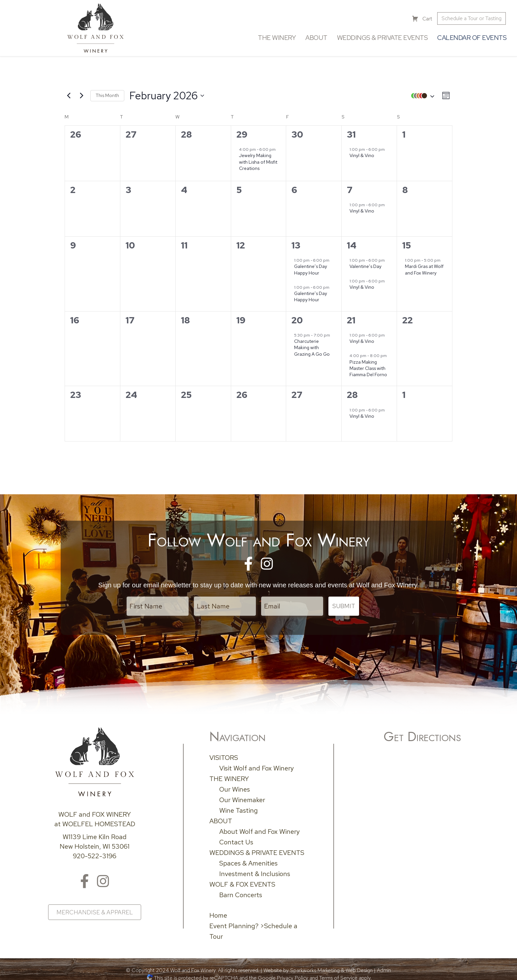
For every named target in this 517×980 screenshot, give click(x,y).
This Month (107, 92)
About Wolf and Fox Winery (259, 824)
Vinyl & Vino (362, 152)
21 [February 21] (351, 317)
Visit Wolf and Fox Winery (257, 761)
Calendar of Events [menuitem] (470, 36)
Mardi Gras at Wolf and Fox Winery (424, 266)
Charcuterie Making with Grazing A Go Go (312, 344)
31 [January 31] (351, 131)
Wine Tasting (239, 803)
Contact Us (236, 835)
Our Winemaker (242, 793)
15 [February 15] (407, 242)
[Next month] (81, 92)
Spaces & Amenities (248, 856)
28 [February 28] (352, 392)
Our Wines (235, 782)
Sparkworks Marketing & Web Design (331, 963)
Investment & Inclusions (255, 866)
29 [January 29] (242, 131)
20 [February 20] (297, 317)
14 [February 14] (352, 242)
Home (218, 908)
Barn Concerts (241, 888)
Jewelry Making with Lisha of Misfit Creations (258, 159)
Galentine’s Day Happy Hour (311, 266)
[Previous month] (69, 92)
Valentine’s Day (365, 263)
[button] (421, 92)
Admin (384, 963)
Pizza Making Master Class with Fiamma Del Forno (368, 365)
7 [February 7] (350, 187)
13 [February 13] (296, 242)
